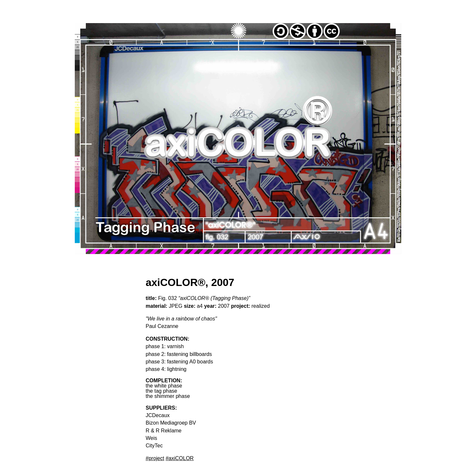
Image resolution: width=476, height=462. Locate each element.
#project (155, 458)
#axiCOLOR (179, 458)
